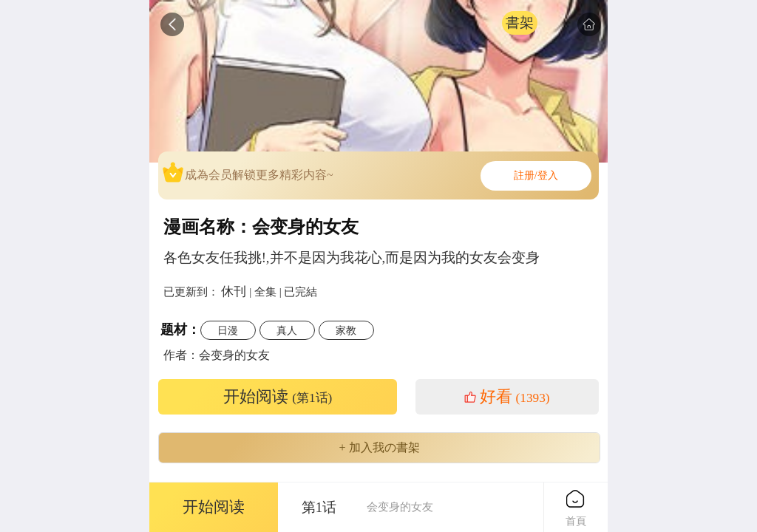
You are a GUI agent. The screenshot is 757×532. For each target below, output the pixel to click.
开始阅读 (278, 397)
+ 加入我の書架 (379, 448)
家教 (346, 330)
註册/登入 (536, 175)
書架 (520, 23)
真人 (287, 330)
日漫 (228, 330)
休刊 (234, 291)
